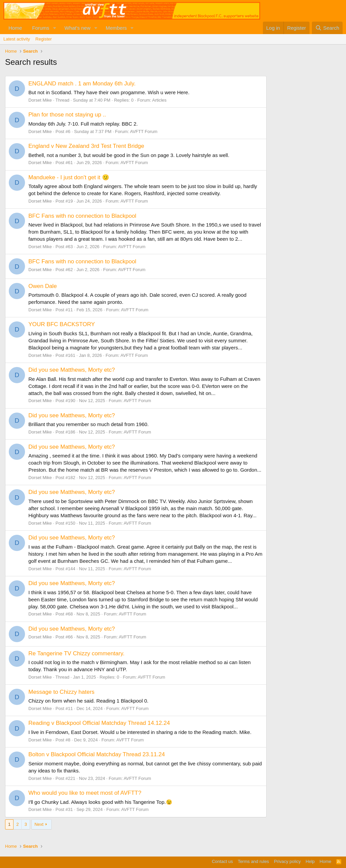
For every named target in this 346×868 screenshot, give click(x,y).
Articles (159, 100)
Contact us (222, 861)
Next (39, 824)
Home (15, 28)
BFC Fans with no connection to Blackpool (82, 216)
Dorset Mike (40, 100)
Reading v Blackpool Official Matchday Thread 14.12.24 (99, 723)
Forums (41, 28)
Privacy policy (287, 861)
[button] (55, 28)
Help (310, 861)
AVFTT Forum (144, 131)
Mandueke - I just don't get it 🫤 (69, 177)
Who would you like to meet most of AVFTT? (85, 793)
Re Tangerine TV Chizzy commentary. (76, 653)
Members (116, 28)
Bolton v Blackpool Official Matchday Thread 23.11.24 (97, 754)
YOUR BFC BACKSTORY (62, 324)
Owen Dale (43, 286)
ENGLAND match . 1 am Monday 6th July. (82, 84)
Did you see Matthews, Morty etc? (72, 370)
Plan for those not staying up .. (67, 115)
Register (44, 39)
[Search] (327, 28)
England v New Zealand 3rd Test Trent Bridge (86, 146)
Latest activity (17, 39)
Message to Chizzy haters (61, 692)
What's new (78, 28)
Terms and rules (253, 861)
